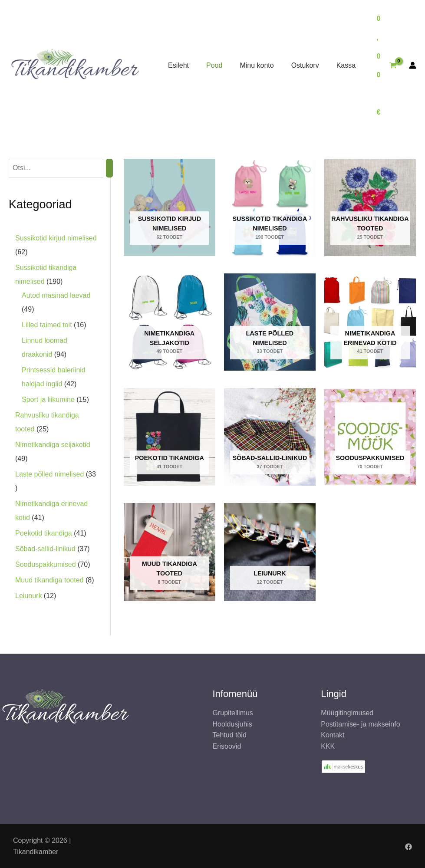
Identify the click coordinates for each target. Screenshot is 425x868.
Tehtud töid (230, 735)
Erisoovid (227, 746)
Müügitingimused (347, 713)
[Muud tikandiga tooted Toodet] (170, 552)
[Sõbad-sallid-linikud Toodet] (270, 437)
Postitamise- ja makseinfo (360, 724)
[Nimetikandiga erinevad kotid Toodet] (370, 322)
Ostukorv (305, 65)
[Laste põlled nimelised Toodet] (270, 322)
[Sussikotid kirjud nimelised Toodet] (170, 207)
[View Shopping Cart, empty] (387, 66)
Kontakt (333, 735)
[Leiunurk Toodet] (270, 552)
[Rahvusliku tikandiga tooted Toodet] (370, 207)
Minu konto (257, 65)
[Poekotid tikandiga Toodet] (170, 437)
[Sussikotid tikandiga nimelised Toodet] (270, 207)
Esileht (178, 65)
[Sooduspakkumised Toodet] (370, 437)
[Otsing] (109, 168)
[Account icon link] (413, 65)
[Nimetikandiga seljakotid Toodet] (170, 322)
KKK (328, 746)
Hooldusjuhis (233, 724)
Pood (214, 65)
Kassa (346, 65)
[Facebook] (409, 847)
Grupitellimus (233, 713)
